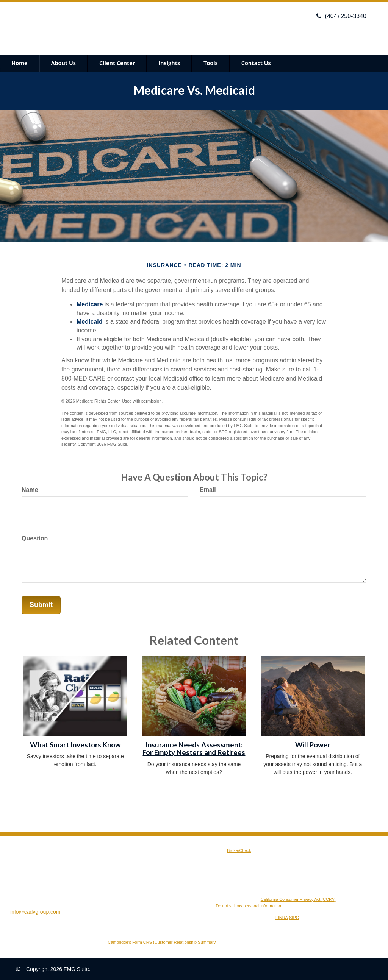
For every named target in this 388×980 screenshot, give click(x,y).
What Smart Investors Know (75, 745)
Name (30, 490)
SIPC (294, 918)
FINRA (282, 918)
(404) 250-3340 (341, 16)
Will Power (313, 745)
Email (208, 490)
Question (35, 538)
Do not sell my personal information (248, 906)
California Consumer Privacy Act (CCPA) (298, 899)
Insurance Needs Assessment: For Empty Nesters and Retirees (194, 749)
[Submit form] (41, 605)
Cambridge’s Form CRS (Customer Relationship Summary (162, 942)
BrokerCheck (239, 850)
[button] (63, 63)
